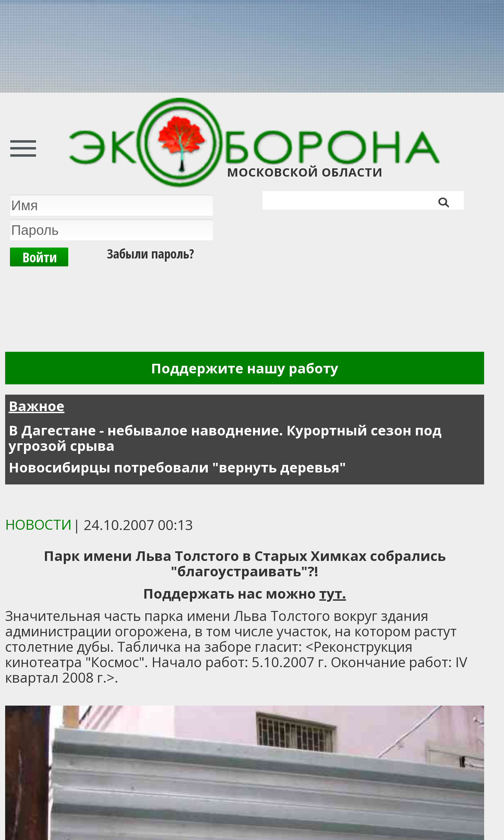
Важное (37, 406)
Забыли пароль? (151, 253)
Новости (38, 524)
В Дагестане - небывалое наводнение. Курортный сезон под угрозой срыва (225, 438)
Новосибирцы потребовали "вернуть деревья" (177, 467)
